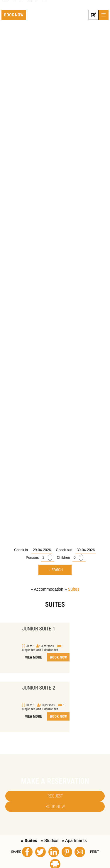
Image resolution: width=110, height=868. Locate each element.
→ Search (55, 570)
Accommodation (49, 589)
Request (55, 796)
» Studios (50, 841)
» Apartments (74, 841)
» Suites (29, 841)
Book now (14, 15)
